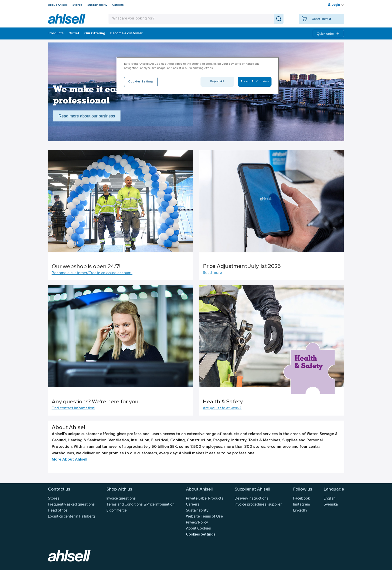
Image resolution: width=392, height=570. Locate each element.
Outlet (74, 33)
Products (56, 33)
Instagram (301, 505)
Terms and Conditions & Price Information (140, 505)
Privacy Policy (197, 523)
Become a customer (126, 33)
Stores (77, 5)
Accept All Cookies (255, 81)
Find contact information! (73, 408)
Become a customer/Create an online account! (92, 273)
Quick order (328, 33)
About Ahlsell (58, 5)
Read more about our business (87, 116)
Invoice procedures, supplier (258, 505)
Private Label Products (205, 499)
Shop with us (119, 489)
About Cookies (198, 529)
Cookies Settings (201, 535)
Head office (58, 511)
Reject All (217, 81)
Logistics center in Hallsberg (71, 517)
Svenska (331, 505)
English (330, 499)
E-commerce (117, 511)
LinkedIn (300, 511)
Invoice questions (121, 499)
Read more (212, 273)
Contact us (59, 489)
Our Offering (95, 33)
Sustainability (97, 5)
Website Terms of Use (204, 517)
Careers (118, 5)
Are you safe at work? (222, 408)
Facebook (301, 499)
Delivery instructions (252, 499)
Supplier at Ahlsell (252, 489)
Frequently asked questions (71, 505)
